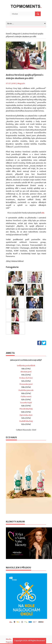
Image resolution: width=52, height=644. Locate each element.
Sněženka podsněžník (26, 366)
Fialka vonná (26, 397)
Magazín (17, 34)
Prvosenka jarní (26, 384)
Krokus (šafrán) (26, 378)
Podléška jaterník (26, 390)
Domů (8, 34)
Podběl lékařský (26, 421)
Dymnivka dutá (26, 415)
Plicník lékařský (26, 409)
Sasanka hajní (26, 403)
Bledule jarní (26, 372)
